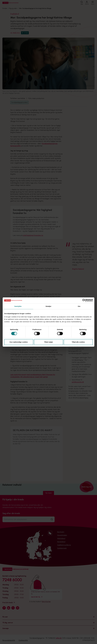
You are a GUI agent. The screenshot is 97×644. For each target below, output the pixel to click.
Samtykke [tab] (18, 306)
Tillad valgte (48, 342)
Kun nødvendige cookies (19, 342)
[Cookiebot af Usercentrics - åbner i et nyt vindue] (84, 300)
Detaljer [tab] (48, 306)
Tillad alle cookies (78, 342)
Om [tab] (79, 306)
